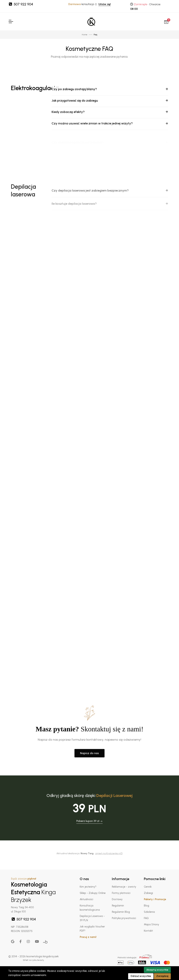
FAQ (146, 918)
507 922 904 (21, 4)
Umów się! (105, 4)
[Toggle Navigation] (11, 21)
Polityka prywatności (124, 918)
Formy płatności (121, 893)
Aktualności (86, 899)
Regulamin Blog (121, 912)
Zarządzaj (162, 976)
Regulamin (118, 906)
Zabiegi (148, 893)
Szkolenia (149, 912)
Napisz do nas (89, 784)
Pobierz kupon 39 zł (89, 821)
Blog (146, 906)
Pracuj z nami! (88, 937)
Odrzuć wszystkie (141, 976)
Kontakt (148, 931)
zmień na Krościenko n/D (109, 853)
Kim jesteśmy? (88, 887)
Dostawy (117, 899)
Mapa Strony (151, 924)
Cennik (148, 887)
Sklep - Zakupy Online (93, 893)
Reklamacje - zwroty (124, 887)
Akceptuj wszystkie (157, 970)
